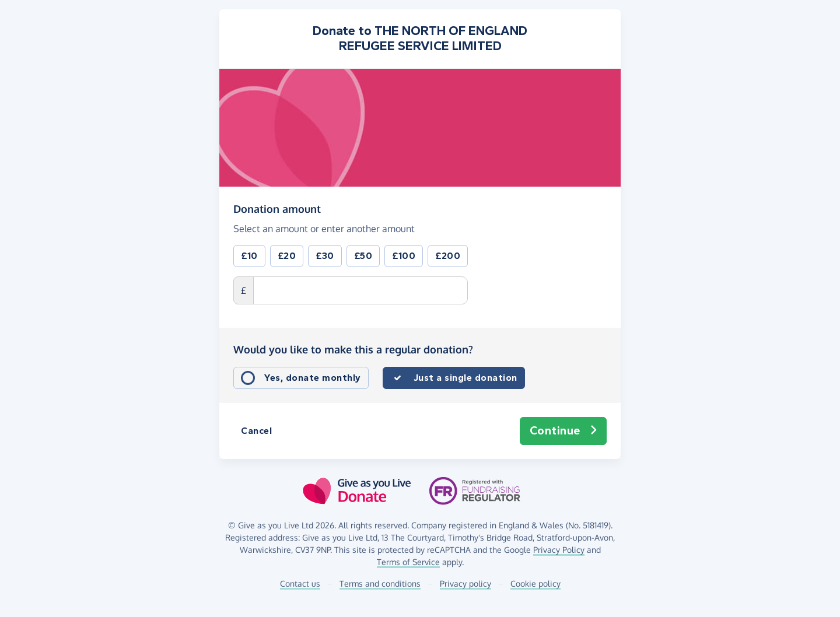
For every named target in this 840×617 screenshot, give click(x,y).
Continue (563, 431)
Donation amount (277, 208)
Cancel (256, 431)
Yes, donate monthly (313, 378)
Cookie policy (535, 583)
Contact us (300, 583)
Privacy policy (466, 583)
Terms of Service (408, 562)
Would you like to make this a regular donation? (353, 349)
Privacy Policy (559, 550)
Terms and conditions (380, 583)
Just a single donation (466, 378)
